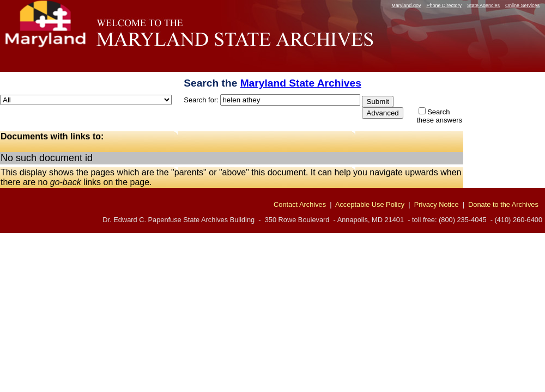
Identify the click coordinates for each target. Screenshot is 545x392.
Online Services (522, 5)
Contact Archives (300, 204)
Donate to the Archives (503, 204)
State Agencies (483, 5)
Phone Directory (444, 5)
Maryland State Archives (301, 83)
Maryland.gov (406, 5)
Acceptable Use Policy (370, 204)
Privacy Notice (437, 204)
